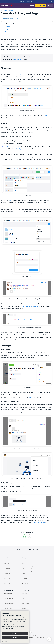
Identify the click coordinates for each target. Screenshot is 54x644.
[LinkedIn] (30, 632)
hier (46, 115)
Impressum (14, 642)
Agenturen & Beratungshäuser (29, 571)
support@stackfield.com (32, 549)
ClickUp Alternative (8, 599)
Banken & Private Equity (27, 566)
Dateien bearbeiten (31, 412)
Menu (50, 6)
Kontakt (30, 638)
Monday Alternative (9, 596)
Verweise (8, 27)
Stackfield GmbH (32, 636)
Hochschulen (25, 583)
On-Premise (7, 568)
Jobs (23, 599)
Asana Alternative (8, 594)
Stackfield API (7, 578)
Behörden (24, 563)
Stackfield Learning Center (7, 10)
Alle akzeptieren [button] (15, 633)
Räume (20, 74)
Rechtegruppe (17, 59)
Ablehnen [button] (15, 637)
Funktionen (7, 561)
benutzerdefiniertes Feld (31, 306)
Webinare (24, 609)
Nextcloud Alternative (9, 604)
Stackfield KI (7, 581)
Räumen (11, 200)
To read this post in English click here (10, 18)
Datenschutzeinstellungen (38, 638)
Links (7, 29)
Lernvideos (24, 594)
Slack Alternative (8, 609)
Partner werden (8, 571)
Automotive (24, 581)
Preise (5, 566)
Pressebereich (25, 606)
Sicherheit (6, 563)
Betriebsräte (24, 576)
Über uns (24, 596)
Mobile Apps (7, 576)
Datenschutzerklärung (7, 642)
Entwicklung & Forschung (28, 568)
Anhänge (8, 32)
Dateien (6, 146)
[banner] (15, 627)
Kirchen (23, 573)
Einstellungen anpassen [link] (8, 629)
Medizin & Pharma (26, 586)
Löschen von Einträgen (38, 522)
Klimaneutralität (25, 601)
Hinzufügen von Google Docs (24, 149)
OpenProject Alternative (10, 601)
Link (30, 397)
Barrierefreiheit (25, 604)
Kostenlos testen (41, 6)
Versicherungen (25, 578)
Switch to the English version (26, 1)
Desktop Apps (7, 573)
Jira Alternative (7, 606)
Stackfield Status (8, 583)
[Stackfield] (6, 5)
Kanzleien (24, 561)
